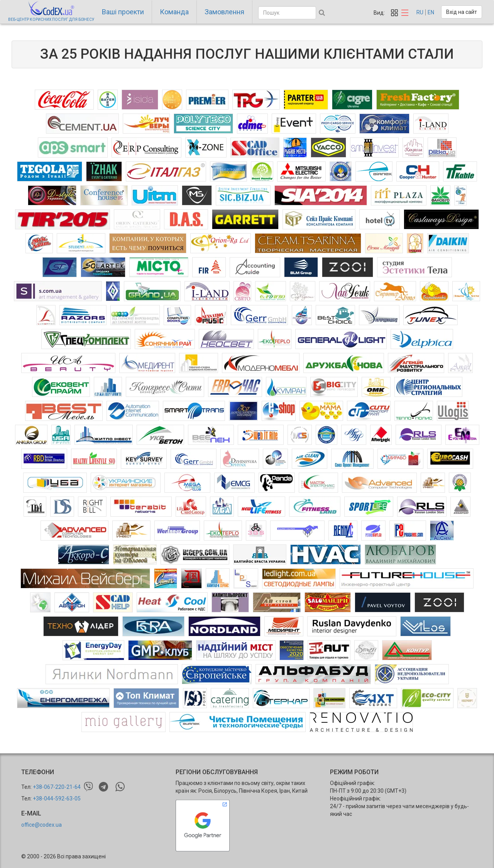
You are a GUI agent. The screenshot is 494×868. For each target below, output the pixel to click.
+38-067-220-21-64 (57, 787)
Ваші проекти (123, 12)
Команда (174, 12)
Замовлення (224, 12)
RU (420, 12)
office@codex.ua (41, 825)
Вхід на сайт (462, 12)
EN (431, 12)
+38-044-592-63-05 (57, 798)
